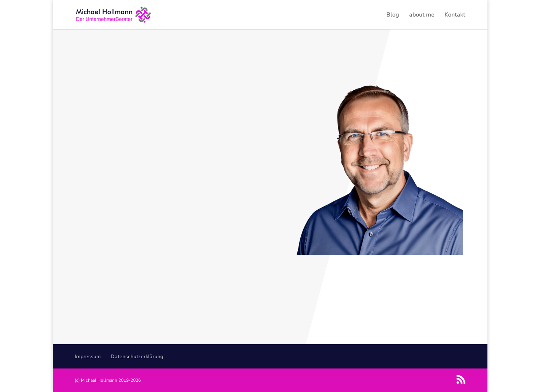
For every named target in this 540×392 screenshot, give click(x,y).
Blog (393, 15)
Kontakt (455, 15)
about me (422, 15)
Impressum (88, 357)
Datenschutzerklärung (137, 357)
